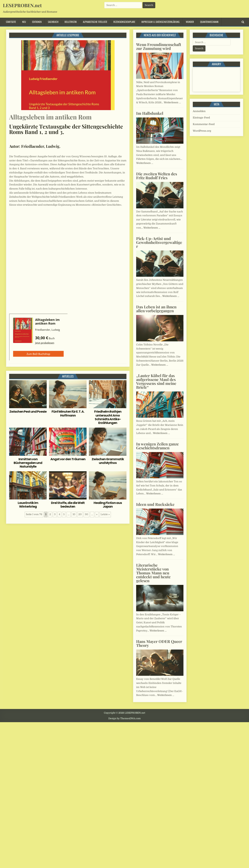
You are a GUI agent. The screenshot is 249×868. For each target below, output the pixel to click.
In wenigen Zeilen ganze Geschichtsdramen (157, 446)
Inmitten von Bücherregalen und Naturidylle (28, 463)
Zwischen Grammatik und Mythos (108, 461)
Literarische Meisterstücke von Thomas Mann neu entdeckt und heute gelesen (153, 573)
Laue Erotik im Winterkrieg (28, 505)
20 (80, 514)
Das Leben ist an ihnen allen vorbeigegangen (156, 309)
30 (86, 514)
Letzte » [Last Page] (105, 514)
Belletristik (71, 22)
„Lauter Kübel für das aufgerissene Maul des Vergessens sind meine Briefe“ (156, 381)
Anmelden (199, 111)
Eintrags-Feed (201, 118)
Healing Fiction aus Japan (108, 505)
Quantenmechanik (209, 22)
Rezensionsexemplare (124, 22)
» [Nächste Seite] (97, 514)
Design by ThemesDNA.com (124, 718)
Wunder (190, 22)
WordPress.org (202, 131)
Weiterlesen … (172, 102)
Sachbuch (53, 22)
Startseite (11, 22)
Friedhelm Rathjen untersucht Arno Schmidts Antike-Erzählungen (108, 417)
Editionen (37, 22)
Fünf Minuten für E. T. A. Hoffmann (68, 413)
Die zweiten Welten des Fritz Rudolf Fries (157, 176)
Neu (24, 22)
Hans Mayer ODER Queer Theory (159, 643)
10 (74, 514)
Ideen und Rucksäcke (155, 504)
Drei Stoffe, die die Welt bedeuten (68, 505)
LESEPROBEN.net (22, 5)
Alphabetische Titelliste (95, 22)
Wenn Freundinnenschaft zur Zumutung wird (159, 46)
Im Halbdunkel (150, 113)
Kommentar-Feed (204, 124)
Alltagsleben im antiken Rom (50, 117)
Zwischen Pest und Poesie (28, 412)
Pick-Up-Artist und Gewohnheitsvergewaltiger (159, 242)
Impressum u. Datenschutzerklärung (160, 22)
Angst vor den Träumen (68, 459)
